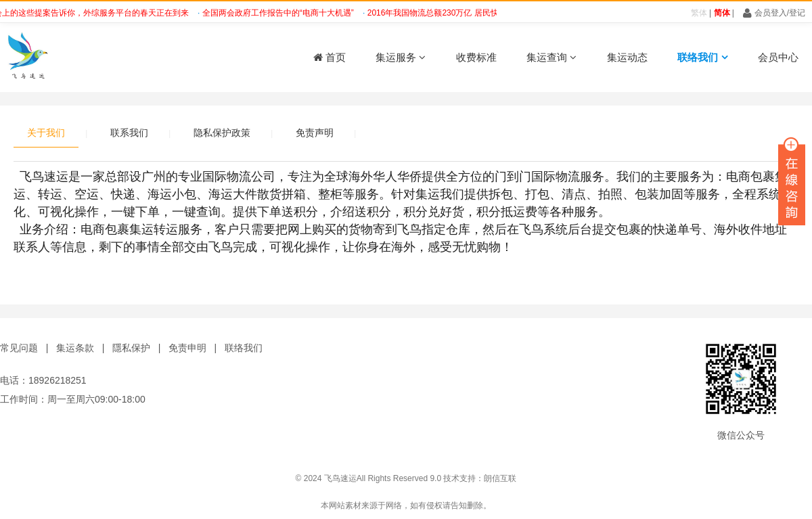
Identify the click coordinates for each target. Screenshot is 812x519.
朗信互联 (500, 478)
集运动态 (627, 57)
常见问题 (19, 348)
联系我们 (129, 133)
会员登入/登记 (774, 13)
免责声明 (315, 133)
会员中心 (778, 57)
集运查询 (551, 57)
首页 (330, 57)
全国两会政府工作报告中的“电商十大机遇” (280, 13)
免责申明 (187, 348)
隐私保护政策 (222, 133)
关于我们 (46, 133)
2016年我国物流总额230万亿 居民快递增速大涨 (456, 13)
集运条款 (75, 348)
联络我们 (702, 57)
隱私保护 (131, 348)
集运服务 (401, 57)
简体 (722, 13)
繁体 (699, 13)
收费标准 (476, 57)
